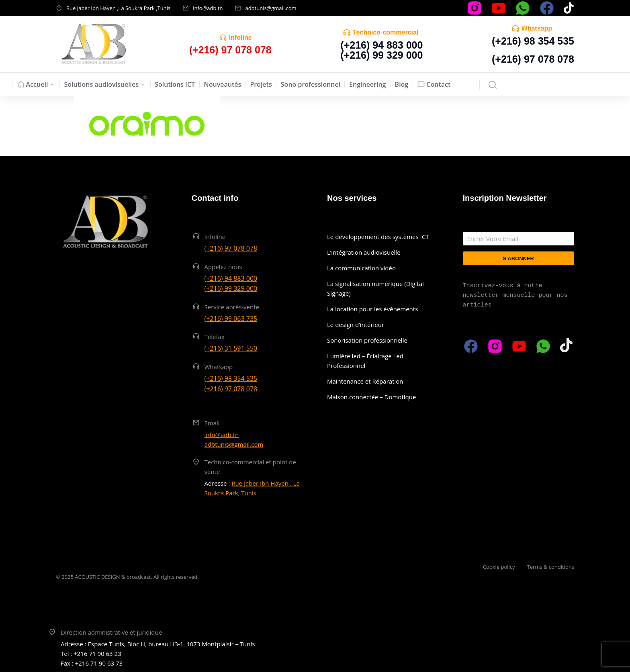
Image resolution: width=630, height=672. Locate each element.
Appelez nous (223, 267)
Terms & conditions (551, 567)
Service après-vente (232, 307)
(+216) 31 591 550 (231, 348)
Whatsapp (537, 28)
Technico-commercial (386, 32)
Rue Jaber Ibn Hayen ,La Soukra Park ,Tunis (118, 8)
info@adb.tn (208, 8)
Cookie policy (499, 567)
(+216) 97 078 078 (533, 59)
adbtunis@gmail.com (271, 8)
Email (212, 423)
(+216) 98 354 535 (533, 41)
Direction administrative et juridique (111, 632)
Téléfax (215, 337)
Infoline (240, 38)
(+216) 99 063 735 (231, 319)
